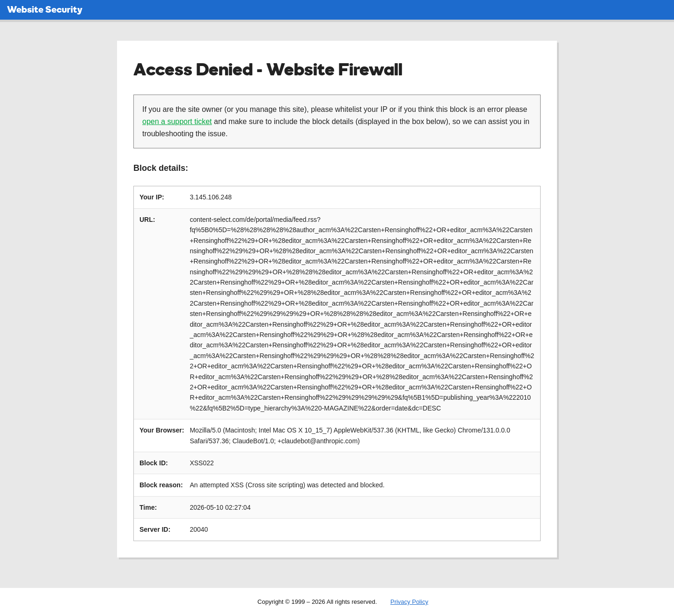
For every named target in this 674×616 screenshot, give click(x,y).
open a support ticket (177, 121)
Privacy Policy (409, 602)
